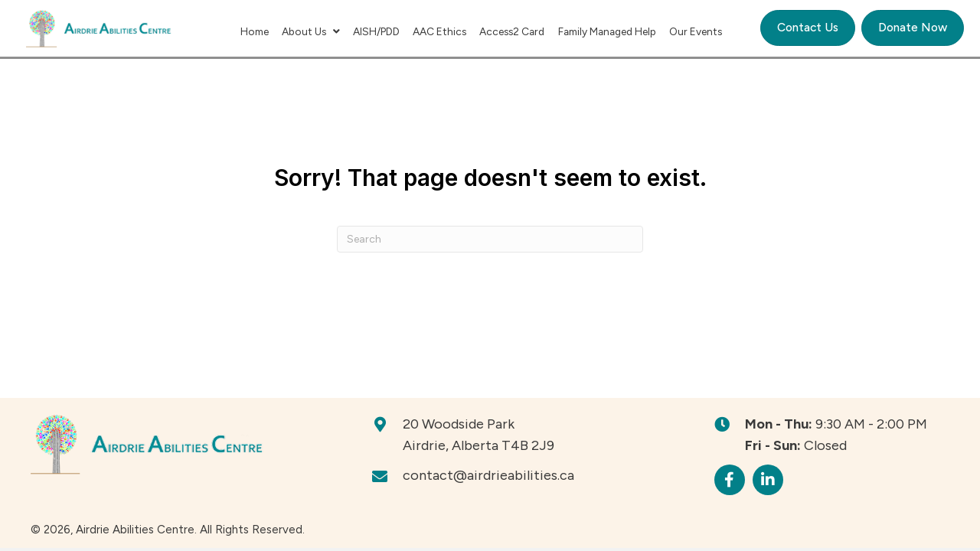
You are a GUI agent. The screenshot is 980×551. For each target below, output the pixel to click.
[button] (730, 480)
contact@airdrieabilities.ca (488, 475)
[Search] (490, 239)
